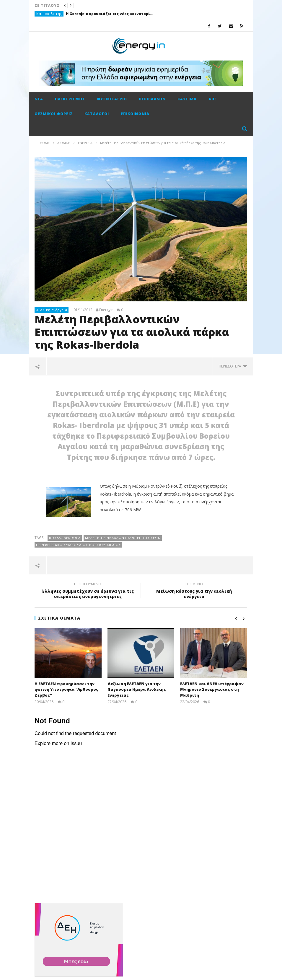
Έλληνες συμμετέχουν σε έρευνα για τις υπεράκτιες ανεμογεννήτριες (88, 591)
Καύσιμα (187, 99)
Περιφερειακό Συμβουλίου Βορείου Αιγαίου (79, 545)
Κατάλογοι (97, 114)
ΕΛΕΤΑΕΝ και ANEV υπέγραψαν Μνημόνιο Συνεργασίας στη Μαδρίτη (212, 689)
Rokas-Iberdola (65, 538)
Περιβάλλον (152, 99)
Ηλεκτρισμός (70, 99)
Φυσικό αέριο (112, 99)
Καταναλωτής (49, 14)
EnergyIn (106, 310)
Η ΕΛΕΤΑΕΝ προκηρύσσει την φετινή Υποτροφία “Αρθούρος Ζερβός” (66, 689)
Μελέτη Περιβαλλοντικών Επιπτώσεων (123, 538)
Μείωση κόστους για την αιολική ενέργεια (194, 591)
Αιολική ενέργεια (52, 310)
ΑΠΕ (213, 99)
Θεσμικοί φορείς (54, 114)
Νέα (39, 99)
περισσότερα (233, 366)
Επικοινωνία (135, 114)
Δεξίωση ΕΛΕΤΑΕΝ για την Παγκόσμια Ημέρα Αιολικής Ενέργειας (137, 689)
